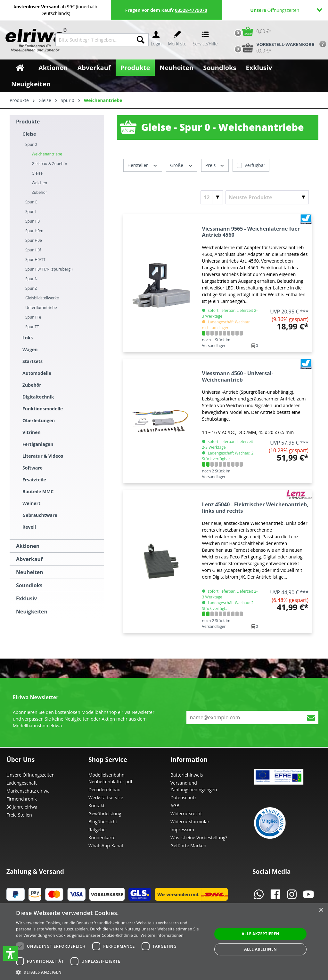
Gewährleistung (105, 814)
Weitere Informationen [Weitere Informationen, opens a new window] (162, 935)
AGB (175, 806)
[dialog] (164, 942)
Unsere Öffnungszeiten (30, 775)
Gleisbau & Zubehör (49, 164)
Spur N (31, 279)
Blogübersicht (103, 822)
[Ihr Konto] (156, 40)
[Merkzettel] (177, 40)
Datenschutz (183, 798)
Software (33, 468)
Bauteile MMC (38, 491)
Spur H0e (34, 240)
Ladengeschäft (22, 783)
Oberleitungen (39, 420)
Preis (215, 165)
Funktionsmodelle (43, 409)
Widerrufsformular (190, 822)
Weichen (39, 183)
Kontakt (97, 806)
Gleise (29, 134)
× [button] (321, 910)
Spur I (31, 212)
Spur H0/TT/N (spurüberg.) (49, 269)
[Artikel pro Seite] (212, 197)
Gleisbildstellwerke (42, 298)
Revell (29, 527)
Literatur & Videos (43, 456)
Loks (28, 338)
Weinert (31, 503)
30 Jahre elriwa (22, 807)
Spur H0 (33, 221)
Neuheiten (30, 572)
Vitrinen (32, 432)
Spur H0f (33, 250)
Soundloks (29, 585)
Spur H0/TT (35, 260)
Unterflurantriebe (41, 308)
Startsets (33, 361)
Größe (182, 165)
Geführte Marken (188, 846)
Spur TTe (33, 317)
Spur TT (32, 327)
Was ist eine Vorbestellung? (199, 838)
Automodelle (37, 373)
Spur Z (31, 288)
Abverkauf (29, 559)
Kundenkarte (102, 838)
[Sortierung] (267, 197)
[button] (11, 953)
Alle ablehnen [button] (260, 949)
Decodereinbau (104, 790)
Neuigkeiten (32, 612)
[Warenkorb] (251, 31)
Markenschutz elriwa (28, 791)
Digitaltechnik (38, 397)
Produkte (28, 122)
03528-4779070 (191, 10)
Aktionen (28, 546)
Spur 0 (31, 144)
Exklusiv (26, 598)
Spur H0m (34, 231)
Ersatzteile (34, 480)
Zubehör (39, 192)
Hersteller (143, 165)
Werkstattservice (106, 798)
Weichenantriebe (47, 154)
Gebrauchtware (40, 515)
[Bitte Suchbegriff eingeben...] (94, 40)
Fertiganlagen (38, 444)
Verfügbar (255, 165)
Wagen (30, 349)
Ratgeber (98, 830)
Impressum (182, 830)
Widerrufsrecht (186, 814)
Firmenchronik (22, 799)
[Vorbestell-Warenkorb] (273, 48)
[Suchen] (141, 40)
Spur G (31, 202)
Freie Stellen (19, 815)
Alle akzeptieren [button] (260, 934)
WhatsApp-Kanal (106, 846)
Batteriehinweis (187, 775)
